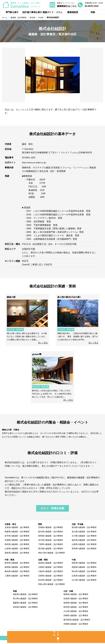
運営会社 (91, 636)
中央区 (41, 18)
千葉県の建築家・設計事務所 (51, 548)
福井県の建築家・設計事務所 (84, 544)
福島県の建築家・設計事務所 (17, 556)
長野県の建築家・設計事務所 (84, 552)
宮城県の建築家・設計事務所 (17, 544)
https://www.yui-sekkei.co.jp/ (36, 163)
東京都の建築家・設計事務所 (51, 552)
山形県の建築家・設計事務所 (17, 552)
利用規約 (69, 636)
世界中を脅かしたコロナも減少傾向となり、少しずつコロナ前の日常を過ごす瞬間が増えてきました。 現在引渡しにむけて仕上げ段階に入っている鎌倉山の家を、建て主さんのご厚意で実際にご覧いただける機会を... (52, 437)
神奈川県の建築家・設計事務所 (52, 556)
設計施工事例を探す (32, 12)
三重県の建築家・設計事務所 (17, 579)
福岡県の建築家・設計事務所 (76, 598)
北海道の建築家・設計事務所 (17, 531)
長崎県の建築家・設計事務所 (76, 606)
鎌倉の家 (11, 297)
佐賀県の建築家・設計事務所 (76, 602)
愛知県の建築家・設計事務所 (17, 575)
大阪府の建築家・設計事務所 (51, 575)
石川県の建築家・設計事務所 (84, 539)
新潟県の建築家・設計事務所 (84, 531)
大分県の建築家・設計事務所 (76, 615)
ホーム (5, 18)
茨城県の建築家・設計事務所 (51, 531)
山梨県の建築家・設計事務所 (84, 548)
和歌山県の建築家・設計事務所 (52, 588)
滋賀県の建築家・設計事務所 (51, 566)
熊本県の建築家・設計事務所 (76, 610)
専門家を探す (12, 12)
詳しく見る (43, 343)
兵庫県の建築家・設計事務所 (51, 579)
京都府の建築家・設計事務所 (51, 571)
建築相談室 (73, 12)
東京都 (32, 18)
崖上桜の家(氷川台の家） (70, 297)
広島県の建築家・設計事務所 (84, 579)
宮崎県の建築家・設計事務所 (76, 619)
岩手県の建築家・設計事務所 (17, 539)
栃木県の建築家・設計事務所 (51, 535)
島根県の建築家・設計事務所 (84, 571)
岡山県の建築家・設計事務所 (84, 575)
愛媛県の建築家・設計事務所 (25, 606)
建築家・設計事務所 (19, 18)
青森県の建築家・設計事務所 (17, 535)
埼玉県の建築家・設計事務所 (51, 544)
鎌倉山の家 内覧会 (12, 430)
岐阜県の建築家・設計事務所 (17, 566)
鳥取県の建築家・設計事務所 (84, 566)
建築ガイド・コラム (52, 12)
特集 (93, 12)
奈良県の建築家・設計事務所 (51, 583)
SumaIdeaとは (16, 636)
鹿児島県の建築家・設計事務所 (77, 623)
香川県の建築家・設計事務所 (25, 602)
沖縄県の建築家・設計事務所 (76, 627)
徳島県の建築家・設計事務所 (25, 598)
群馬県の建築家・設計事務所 (51, 539)
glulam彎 (37, 354)
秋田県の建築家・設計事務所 (17, 548)
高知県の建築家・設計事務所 (25, 610)
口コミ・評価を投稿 (53, 512)
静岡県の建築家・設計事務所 (17, 571)
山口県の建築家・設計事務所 (84, 583)
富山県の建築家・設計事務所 (84, 535)
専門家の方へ (44, 636)
